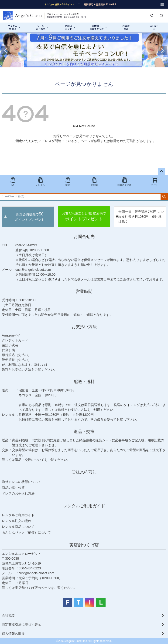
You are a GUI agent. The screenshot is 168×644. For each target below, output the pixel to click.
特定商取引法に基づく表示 (21, 624)
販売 (68, 182)
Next (162, 51)
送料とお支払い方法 (17, 370)
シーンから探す (42, 27)
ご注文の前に (84, 472)
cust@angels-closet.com (33, 270)
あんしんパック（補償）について (26, 532)
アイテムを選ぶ (14, 27)
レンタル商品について (18, 527)
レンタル (40, 182)
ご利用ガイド (70, 27)
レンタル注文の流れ (17, 521)
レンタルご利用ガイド (84, 506)
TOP (13, 182)
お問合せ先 (84, 237)
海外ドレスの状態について (21, 482)
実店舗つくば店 (84, 545)
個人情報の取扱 (13, 634)
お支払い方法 (84, 327)
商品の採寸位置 (13, 488)
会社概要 (8, 615)
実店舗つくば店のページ (33, 588)
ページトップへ (161, 172)
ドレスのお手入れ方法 (18, 493)
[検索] (152, 16)
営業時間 (84, 291)
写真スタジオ (124, 182)
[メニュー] (162, 4)
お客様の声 (126, 27)
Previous (6, 51)
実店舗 (94, 182)
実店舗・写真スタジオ (98, 27)
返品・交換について (30, 460)
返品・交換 (84, 432)
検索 (164, 197)
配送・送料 (84, 382)
